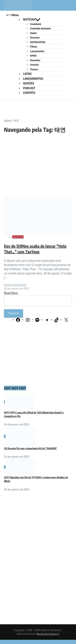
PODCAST (29, 88)
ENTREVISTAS (38, 42)
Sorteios (34, 65)
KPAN (33, 56)
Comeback (36, 24)
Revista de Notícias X (48, 634)
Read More (11, 293)
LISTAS (27, 74)
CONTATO (29, 93)
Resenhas (35, 60)
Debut (33, 33)
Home (8, 120)
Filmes (34, 47)
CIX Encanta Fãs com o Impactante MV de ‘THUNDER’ (30, 448)
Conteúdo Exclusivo (40, 28)
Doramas (35, 37)
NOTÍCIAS (32, 19)
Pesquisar (13, 313)
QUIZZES (29, 83)
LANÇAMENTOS (33, 79)
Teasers (34, 69)
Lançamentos (37, 51)
